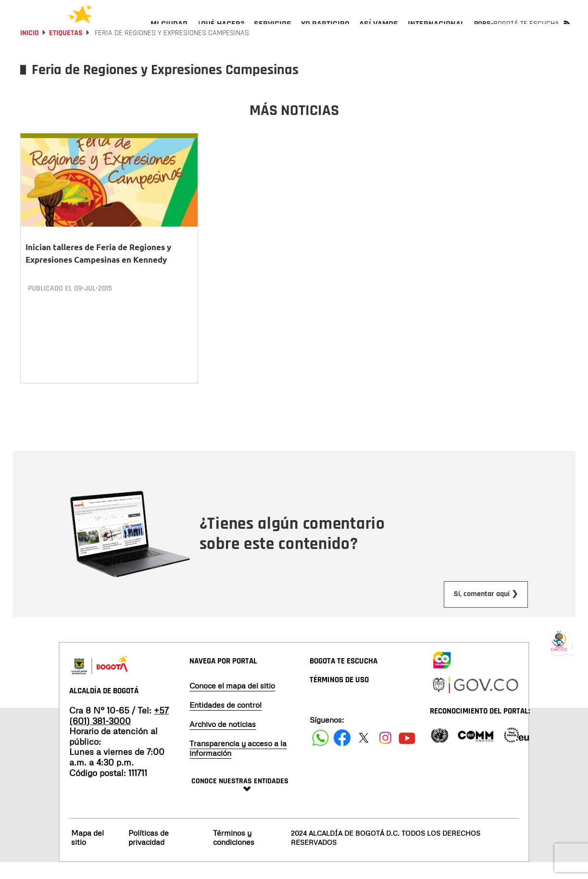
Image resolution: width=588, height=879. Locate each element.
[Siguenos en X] (364, 754)
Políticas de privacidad (149, 854)
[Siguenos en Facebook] (320, 754)
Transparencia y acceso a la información (238, 764)
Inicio (30, 59)
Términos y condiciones (234, 854)
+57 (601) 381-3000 (119, 732)
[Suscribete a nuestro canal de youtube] (407, 754)
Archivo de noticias (223, 740)
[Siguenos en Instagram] (385, 754)
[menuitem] (169, 32)
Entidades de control (225, 721)
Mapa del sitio (88, 854)
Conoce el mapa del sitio (232, 702)
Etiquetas (66, 59)
